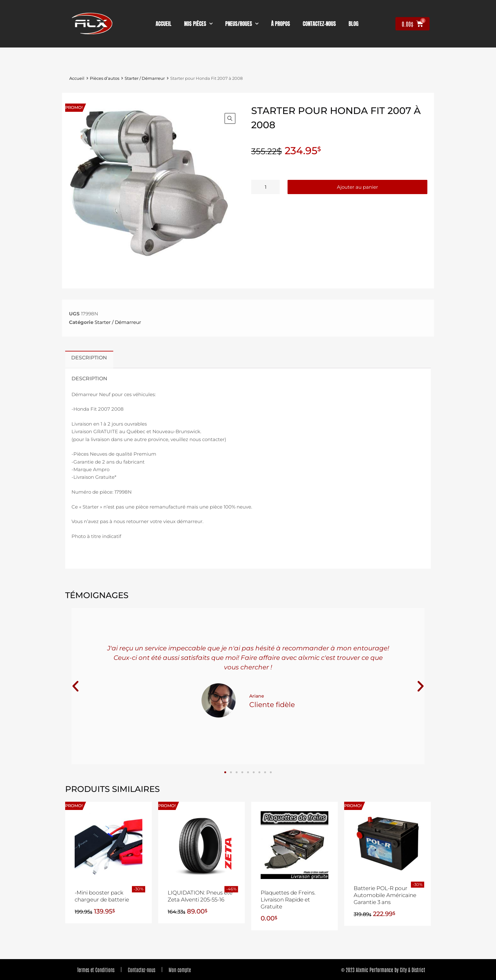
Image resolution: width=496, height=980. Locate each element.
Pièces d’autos (105, 78)
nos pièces (198, 24)
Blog (353, 24)
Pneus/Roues (242, 24)
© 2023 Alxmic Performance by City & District (383, 970)
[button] (230, 118)
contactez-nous (319, 24)
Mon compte (180, 970)
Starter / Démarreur (145, 78)
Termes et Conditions (96, 970)
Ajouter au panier (357, 187)
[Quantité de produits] (265, 187)
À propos (281, 24)
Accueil (164, 24)
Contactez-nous (142, 970)
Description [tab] (89, 357)
